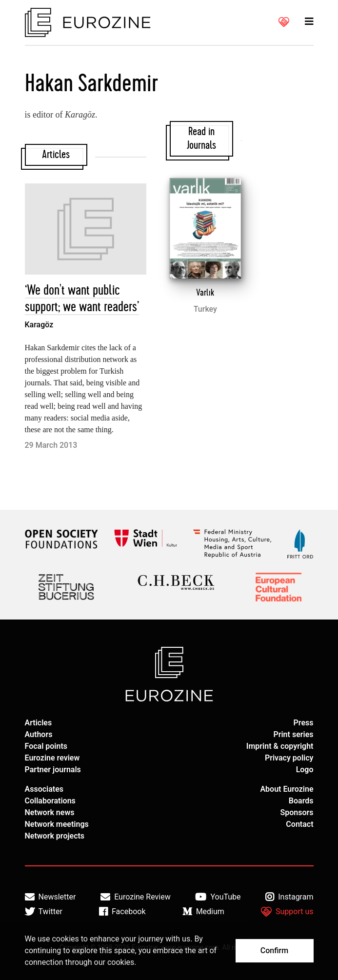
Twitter (44, 912)
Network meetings (57, 824)
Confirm (274, 950)
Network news (50, 812)
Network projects (55, 836)
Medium (203, 912)
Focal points (46, 746)
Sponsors (297, 812)
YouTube (218, 897)
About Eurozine (287, 789)
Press (304, 723)
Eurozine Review (136, 897)
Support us (287, 912)
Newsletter (50, 897)
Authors (39, 734)
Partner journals (53, 770)
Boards (301, 801)
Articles (39, 723)
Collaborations (50, 801)
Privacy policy (289, 758)
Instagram (289, 897)
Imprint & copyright (280, 746)
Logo (305, 770)
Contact (299, 824)
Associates (44, 789)
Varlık (205, 293)
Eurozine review (52, 758)
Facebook (122, 912)
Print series (293, 734)
